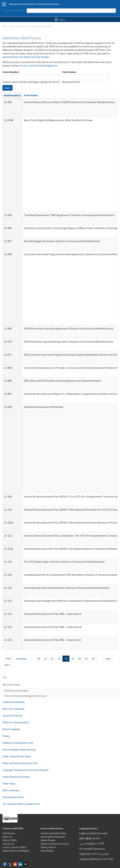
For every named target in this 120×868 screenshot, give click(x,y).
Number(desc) (13, 95)
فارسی (103, 854)
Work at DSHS (10, 840)
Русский (103, 833)
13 (59, 659)
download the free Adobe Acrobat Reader (26, 57)
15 (73, 659)
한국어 (96, 838)
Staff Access (9, 833)
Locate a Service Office (14, 847)
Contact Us (8, 844)
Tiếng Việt (84, 854)
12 (52, 659)
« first (8, 659)
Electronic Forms (11, 685)
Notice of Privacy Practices (55, 844)
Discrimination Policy (13, 797)
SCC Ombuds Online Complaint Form (21, 804)
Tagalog (83, 859)
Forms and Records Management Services (26, 696)
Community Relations (14, 702)
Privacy (6, 736)
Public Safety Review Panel (17, 756)
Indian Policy (9, 784)
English (83, 833)
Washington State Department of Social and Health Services (34, 4)
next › (109, 659)
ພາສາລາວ (94, 859)
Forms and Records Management (39, 65)
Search (114, 11)
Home (5, 26)
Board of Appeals (11, 729)
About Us (7, 837)
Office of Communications (16, 722)
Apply (7, 88)
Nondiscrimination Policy (54, 833)
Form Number (11, 72)
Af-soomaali (85, 849)
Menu (60, 20)
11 (45, 659)
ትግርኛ (105, 859)
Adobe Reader (48, 840)
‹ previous (21, 659)
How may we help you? (14, 10)
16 (80, 659)
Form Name (69, 72)
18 (93, 659)
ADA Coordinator (11, 790)
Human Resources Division (16, 777)
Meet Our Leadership (13, 709)
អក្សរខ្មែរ (91, 844)
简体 (82, 838)
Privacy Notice (48, 847)
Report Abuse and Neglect (16, 851)
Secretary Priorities (13, 716)
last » (8, 665)
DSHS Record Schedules (17, 691)
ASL (112, 859)
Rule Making (47, 851)
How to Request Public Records (19, 750)
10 (39, 659)
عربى (82, 844)
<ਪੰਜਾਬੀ (100, 844)
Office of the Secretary (20, 26)
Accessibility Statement (53, 837)
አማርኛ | (95, 854)
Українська (99, 849)
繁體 (89, 838)
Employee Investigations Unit (18, 743)
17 (86, 659)
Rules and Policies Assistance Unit (20, 763)
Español (92, 833)
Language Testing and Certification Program (26, 770)
